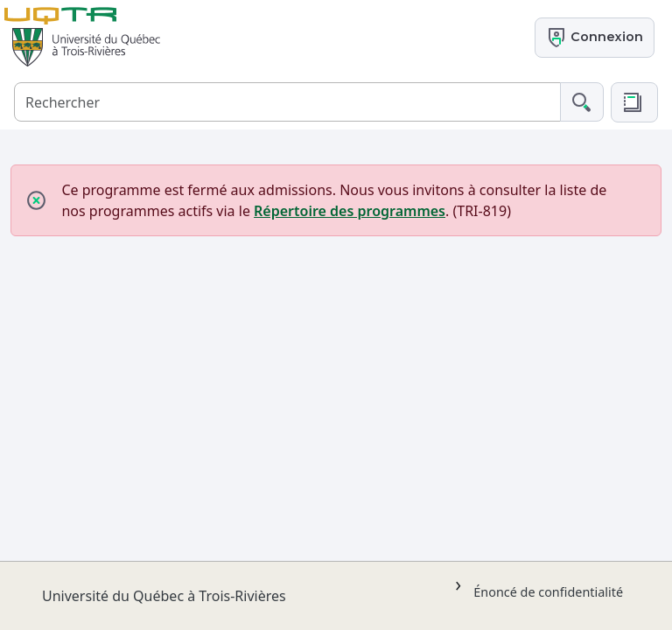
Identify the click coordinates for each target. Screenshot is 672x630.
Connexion (595, 38)
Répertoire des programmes (350, 211)
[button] (634, 102)
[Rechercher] (287, 102)
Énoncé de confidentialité (548, 592)
